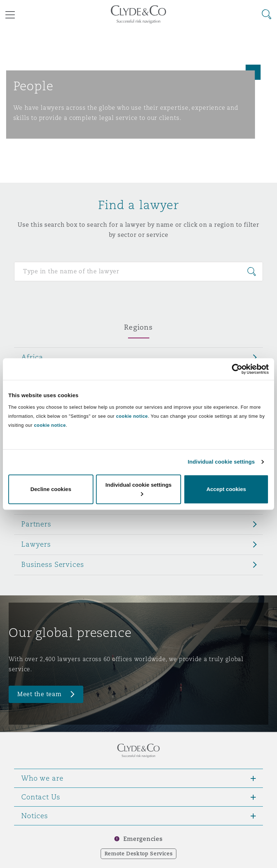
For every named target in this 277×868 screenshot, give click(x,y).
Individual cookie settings (221, 462)
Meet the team (39, 694)
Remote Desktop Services (139, 854)
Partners (36, 524)
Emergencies (143, 839)
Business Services (53, 564)
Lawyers (36, 544)
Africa (32, 357)
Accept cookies (226, 489)
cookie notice (132, 416)
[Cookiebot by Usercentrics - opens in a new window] (237, 369)
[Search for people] (138, 272)
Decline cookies (51, 489)
